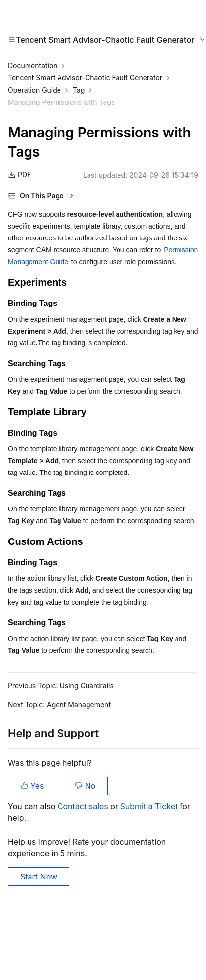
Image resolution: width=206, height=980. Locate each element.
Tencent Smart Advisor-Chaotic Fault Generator (85, 78)
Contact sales (84, 806)
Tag (79, 90)
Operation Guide (34, 90)
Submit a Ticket (150, 806)
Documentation (33, 65)
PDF (19, 175)
